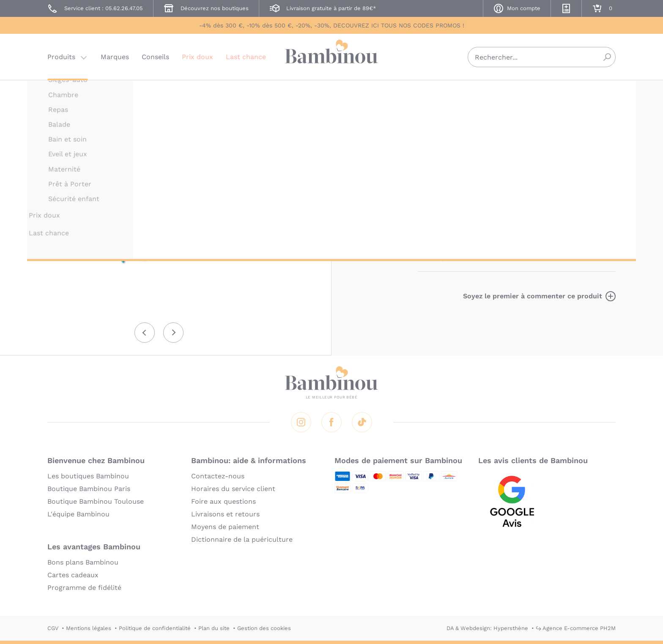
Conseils (155, 57)
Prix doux (197, 57)
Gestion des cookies (264, 628)
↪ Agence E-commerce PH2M (576, 628)
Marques (115, 57)
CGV (53, 628)
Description (438, 141)
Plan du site (214, 628)
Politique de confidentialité (155, 628)
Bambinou (331, 56)
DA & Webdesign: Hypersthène (487, 628)
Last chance (246, 57)
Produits (61, 57)
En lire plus (437, 258)
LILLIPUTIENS (437, 92)
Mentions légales (89, 628)
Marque (483, 141)
